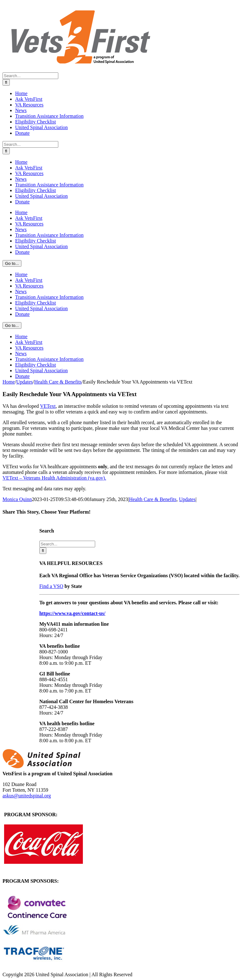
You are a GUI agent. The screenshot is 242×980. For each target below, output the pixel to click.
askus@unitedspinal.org (27, 796)
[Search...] (30, 76)
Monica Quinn (17, 499)
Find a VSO (51, 586)
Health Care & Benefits (153, 499)
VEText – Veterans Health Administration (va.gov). (54, 478)
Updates (187, 499)
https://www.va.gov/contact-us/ (72, 613)
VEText (48, 406)
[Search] (6, 82)
